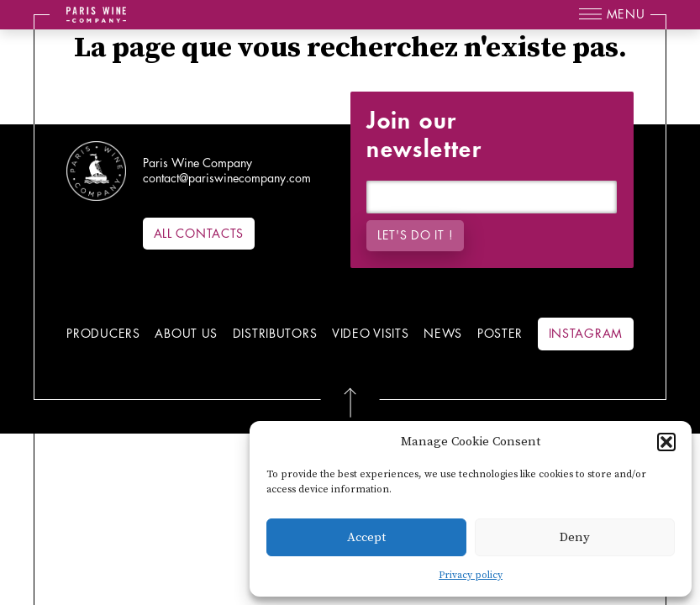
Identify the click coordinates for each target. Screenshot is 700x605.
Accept (366, 537)
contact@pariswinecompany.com (227, 178)
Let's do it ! (415, 235)
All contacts (199, 234)
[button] (666, 442)
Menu (626, 14)
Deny (575, 537)
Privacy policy (471, 575)
